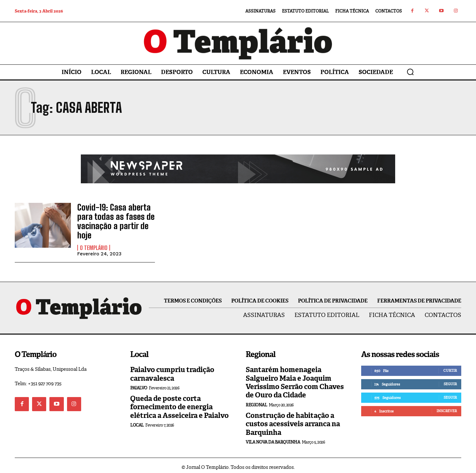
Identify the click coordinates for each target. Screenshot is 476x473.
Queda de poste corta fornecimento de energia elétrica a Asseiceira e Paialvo (179, 404)
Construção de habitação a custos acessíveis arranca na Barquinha (293, 420)
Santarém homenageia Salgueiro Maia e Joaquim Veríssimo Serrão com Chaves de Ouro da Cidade (295, 379)
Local (137, 422)
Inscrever (447, 408)
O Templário (94, 244)
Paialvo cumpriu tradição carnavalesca (172, 371)
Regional (256, 401)
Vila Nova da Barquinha (273, 439)
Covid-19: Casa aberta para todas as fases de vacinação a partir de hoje (112, 220)
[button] (410, 72)
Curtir (450, 367)
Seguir (450, 381)
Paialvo (139, 385)
